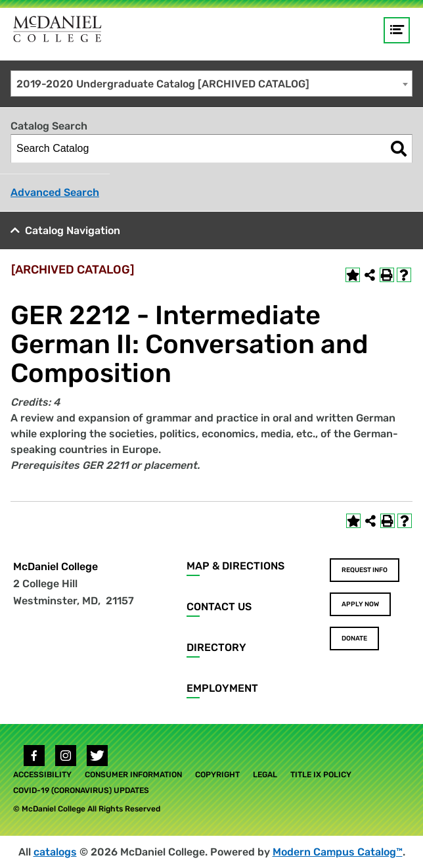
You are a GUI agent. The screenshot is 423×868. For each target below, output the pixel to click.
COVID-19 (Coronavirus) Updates (81, 790)
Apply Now (360, 604)
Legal (265, 775)
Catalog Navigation (73, 230)
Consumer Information (133, 775)
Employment (222, 688)
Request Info (365, 570)
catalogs (55, 852)
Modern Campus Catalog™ (338, 852)
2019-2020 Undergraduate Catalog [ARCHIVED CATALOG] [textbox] (163, 84)
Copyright (217, 775)
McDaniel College (56, 567)
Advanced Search (55, 192)
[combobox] (212, 84)
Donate (354, 639)
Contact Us (219, 607)
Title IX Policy (321, 775)
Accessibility (42, 775)
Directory (216, 647)
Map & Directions (235, 566)
